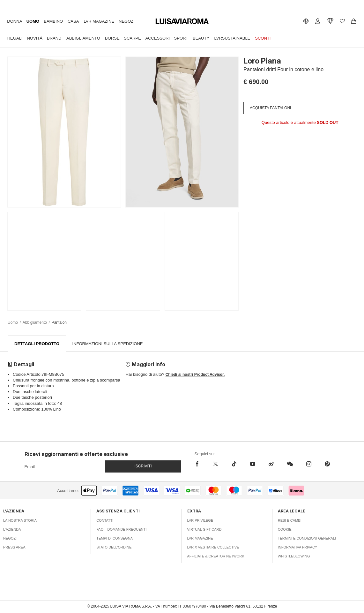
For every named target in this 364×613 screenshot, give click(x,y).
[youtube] (253, 464)
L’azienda (12, 530)
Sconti (263, 38)
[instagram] (309, 464)
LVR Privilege (200, 521)
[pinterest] (327, 464)
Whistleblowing (294, 556)
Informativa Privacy (297, 548)
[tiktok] (234, 464)
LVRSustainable (232, 38)
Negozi (127, 21)
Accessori (158, 38)
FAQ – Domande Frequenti (121, 530)
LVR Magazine (99, 21)
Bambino (53, 21)
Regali (15, 38)
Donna (15, 21)
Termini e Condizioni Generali (307, 539)
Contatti (105, 521)
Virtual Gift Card (204, 530)
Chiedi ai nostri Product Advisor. (195, 375)
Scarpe (132, 38)
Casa (73, 21)
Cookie (285, 530)
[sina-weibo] (271, 464)
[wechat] (290, 464)
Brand (54, 38)
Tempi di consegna (115, 539)
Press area (14, 548)
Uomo (33, 21)
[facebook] (201, 464)
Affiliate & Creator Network (216, 556)
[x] (216, 464)
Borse (112, 38)
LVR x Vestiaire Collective (213, 548)
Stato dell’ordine (114, 548)
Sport (181, 38)
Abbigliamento (83, 38)
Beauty (201, 38)
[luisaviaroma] (182, 22)
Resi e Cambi (290, 521)
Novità (34, 38)
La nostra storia (20, 521)
